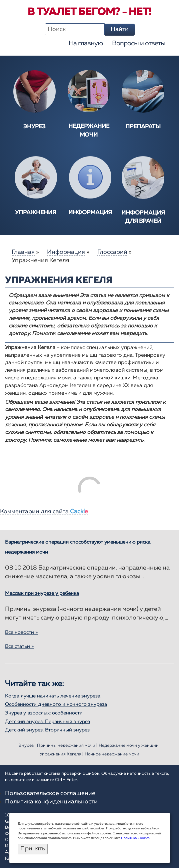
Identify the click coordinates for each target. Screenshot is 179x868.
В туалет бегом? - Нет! (89, 12)
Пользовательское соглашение (50, 793)
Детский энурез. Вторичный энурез (47, 730)
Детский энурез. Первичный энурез (47, 722)
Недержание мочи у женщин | (130, 746)
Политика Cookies (135, 838)
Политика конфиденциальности (51, 802)
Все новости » (21, 632)
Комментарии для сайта (44, 512)
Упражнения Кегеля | (61, 754)
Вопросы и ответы (139, 43)
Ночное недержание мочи (112, 754)
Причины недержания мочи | (67, 746)
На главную (86, 43)
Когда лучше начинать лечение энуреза (53, 696)
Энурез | (27, 746)
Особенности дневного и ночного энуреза (56, 704)
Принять (33, 849)
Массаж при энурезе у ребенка (42, 593)
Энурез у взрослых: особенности (44, 713)
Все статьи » (19, 646)
